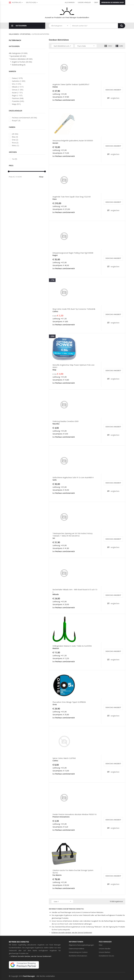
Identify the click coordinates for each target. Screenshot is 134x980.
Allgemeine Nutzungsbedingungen (81, 945)
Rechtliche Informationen (78, 956)
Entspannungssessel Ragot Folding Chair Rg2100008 (73, 253)
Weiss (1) (15, 145)
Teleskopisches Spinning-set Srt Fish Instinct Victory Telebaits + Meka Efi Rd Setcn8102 (73, 535)
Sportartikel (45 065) (18, 56)
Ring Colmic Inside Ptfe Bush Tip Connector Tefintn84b (74, 309)
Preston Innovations (61, 817)
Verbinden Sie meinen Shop (113, 2)
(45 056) (15, 134)
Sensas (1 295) (18, 90)
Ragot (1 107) (17, 95)
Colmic (55, 311)
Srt (54, 538)
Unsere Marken (105, 952)
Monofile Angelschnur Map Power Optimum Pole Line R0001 (73, 366)
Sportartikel (25, 34)
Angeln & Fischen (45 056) (22, 62)
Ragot (55, 255)
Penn (55, 199)
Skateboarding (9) (19, 65)
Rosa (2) (15, 143)
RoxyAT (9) (16, 121)
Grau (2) (15, 140)
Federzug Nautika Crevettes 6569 (66, 421)
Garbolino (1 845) (19, 81)
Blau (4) (15, 137)
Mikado (56, 594)
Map (54, 370)
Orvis (55, 704)
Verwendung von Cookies (78, 952)
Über (96, 2)
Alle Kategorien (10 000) (18, 53)
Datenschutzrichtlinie (77, 949)
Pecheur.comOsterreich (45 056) (24, 118)
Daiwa (55, 87)
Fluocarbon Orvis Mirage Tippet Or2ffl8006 (69, 702)
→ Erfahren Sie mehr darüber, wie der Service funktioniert (30, 956)
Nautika (56, 424)
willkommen (14, 34)
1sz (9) (14, 159)
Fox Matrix (57, 875)
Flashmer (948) (18, 98)
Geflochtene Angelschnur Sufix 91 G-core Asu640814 (73, 477)
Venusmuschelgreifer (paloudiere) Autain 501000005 (73, 141)
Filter (41, 177)
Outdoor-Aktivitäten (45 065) (21, 59)
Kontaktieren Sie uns (106, 956)
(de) (31, 2)
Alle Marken (70, 2)
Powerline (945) (18, 101)
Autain (55, 143)
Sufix (55, 480)
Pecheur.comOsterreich (65, 100)
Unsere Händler (84, 2)
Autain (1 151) (17, 93)
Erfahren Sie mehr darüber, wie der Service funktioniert (72, 932)
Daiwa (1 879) (17, 78)
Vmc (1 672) (16, 84)
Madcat (56, 648)
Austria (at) (15, 2)
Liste (119, 46)
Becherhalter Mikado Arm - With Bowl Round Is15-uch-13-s (75, 591)
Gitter (108, 46)
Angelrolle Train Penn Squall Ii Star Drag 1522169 (72, 197)
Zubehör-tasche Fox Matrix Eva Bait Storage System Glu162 (73, 871)
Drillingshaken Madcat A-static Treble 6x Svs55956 (72, 646)
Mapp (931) (16, 104)
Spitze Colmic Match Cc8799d (64, 758)
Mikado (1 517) (18, 87)
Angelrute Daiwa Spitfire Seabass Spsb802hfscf (71, 84)
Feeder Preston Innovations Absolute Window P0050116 (74, 814)
